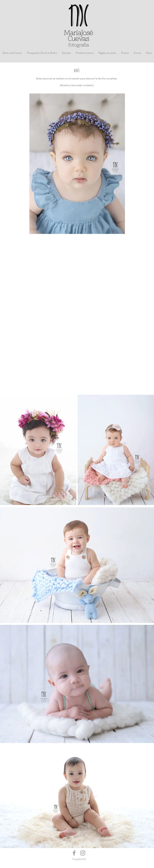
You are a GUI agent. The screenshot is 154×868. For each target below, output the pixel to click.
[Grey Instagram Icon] (83, 853)
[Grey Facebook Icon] (74, 853)
